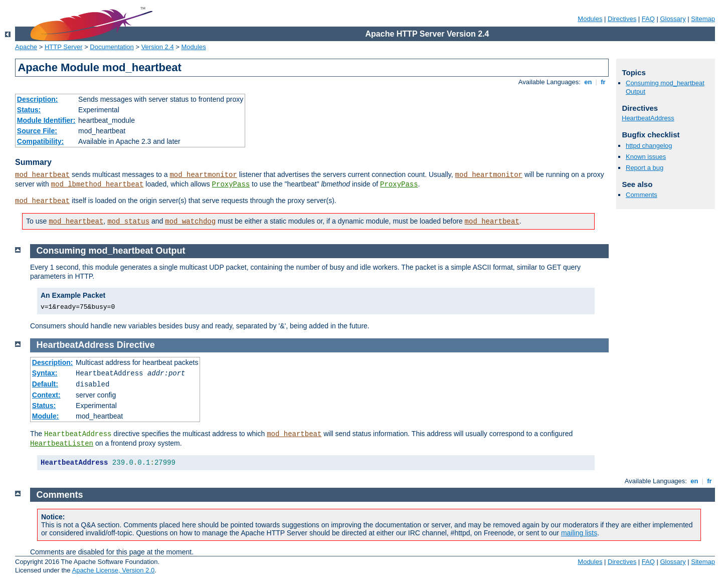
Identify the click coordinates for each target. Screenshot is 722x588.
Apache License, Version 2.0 (113, 570)
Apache (26, 47)
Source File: (37, 131)
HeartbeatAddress (648, 118)
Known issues (646, 157)
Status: (29, 110)
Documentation (112, 47)
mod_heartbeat (42, 175)
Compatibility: (40, 141)
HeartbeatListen (62, 444)
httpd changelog (649, 146)
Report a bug (645, 168)
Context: (46, 395)
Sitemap (703, 19)
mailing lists (579, 533)
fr (603, 82)
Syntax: (45, 373)
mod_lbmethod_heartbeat (98, 184)
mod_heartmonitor (203, 175)
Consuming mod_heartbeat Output (111, 251)
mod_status (128, 222)
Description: (38, 99)
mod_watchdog (190, 222)
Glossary (673, 19)
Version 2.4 (158, 47)
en (588, 82)
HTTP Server (64, 47)
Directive (136, 345)
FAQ (648, 19)
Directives (622, 19)
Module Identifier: (46, 120)
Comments (642, 195)
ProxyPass (231, 184)
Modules (590, 19)
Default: (45, 384)
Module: (46, 416)
